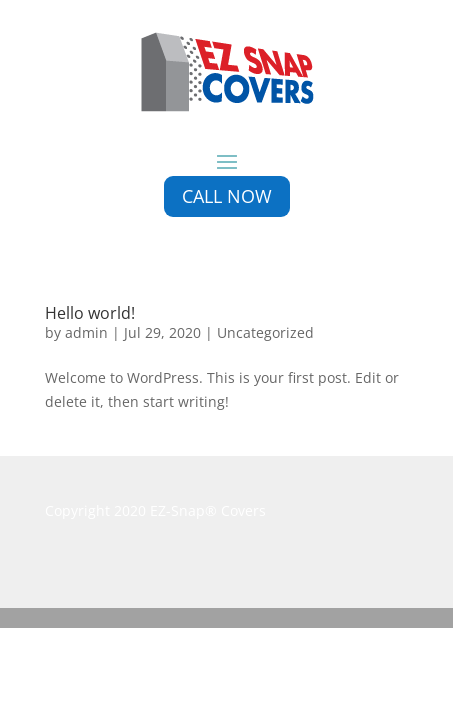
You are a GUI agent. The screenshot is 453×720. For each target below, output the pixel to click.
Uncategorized (265, 332)
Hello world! (90, 313)
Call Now (227, 196)
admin (86, 332)
